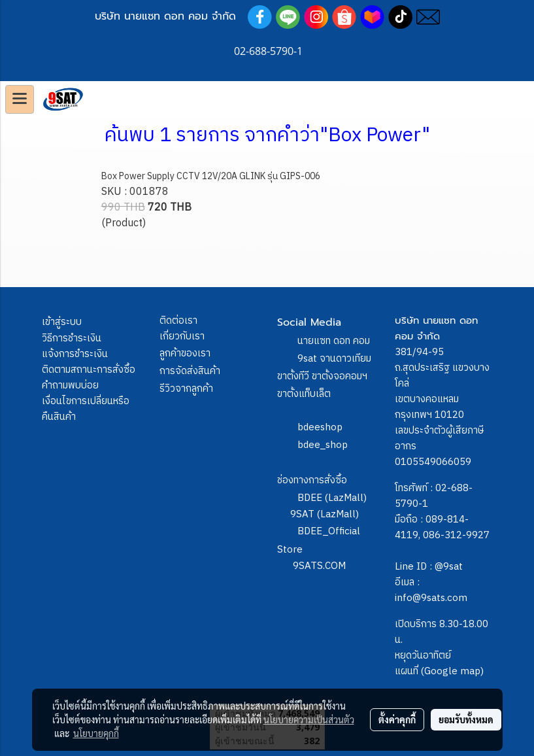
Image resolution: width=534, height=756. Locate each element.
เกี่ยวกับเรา (182, 336)
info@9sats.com (431, 598)
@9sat (449, 567)
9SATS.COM (319, 566)
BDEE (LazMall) (332, 498)
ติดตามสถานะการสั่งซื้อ (89, 370)
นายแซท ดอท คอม (334, 341)
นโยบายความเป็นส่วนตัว (309, 719)
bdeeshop (320, 427)
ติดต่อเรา (178, 321)
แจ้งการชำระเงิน (75, 354)
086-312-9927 (456, 535)
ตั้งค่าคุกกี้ (397, 719)
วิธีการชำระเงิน (72, 338)
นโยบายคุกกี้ (96, 733)
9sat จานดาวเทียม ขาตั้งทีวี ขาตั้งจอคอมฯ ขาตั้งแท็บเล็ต (324, 376)
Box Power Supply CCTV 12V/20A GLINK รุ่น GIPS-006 (211, 176)
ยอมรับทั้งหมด (466, 719)
